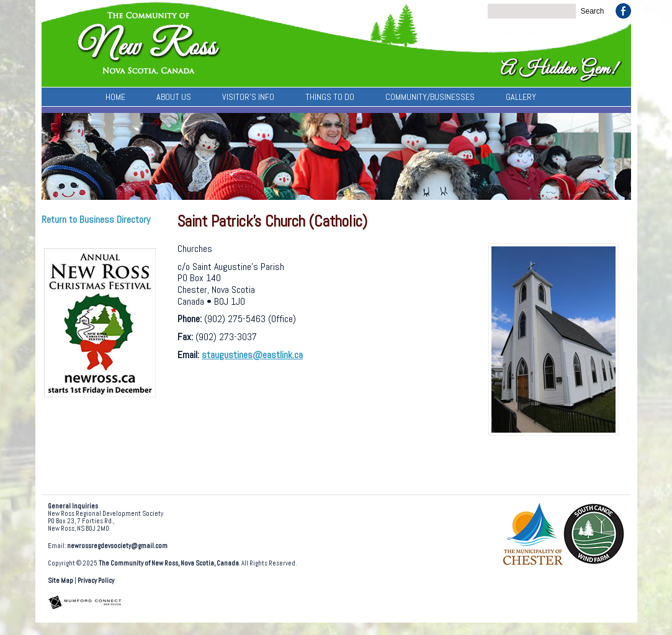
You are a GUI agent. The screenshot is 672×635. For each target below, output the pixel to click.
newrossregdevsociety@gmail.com (117, 546)
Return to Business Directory (96, 219)
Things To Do (330, 97)
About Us (174, 97)
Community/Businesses (430, 97)
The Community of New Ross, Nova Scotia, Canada (169, 563)
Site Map (60, 581)
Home (115, 97)
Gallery (521, 97)
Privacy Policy (96, 581)
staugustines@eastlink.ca (252, 355)
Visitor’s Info (248, 97)
